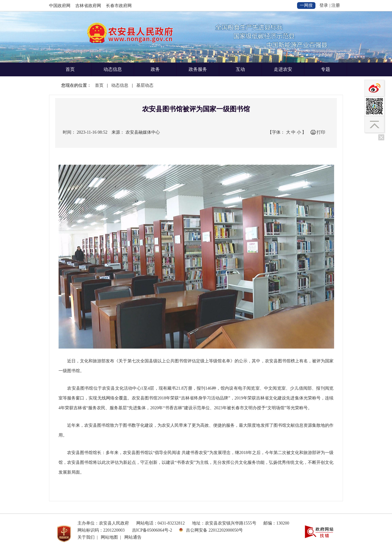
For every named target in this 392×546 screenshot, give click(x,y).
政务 (155, 69)
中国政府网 (60, 6)
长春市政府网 (119, 6)
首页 (70, 69)
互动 (240, 69)
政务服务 (198, 69)
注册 (336, 5)
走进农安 (283, 69)
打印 (321, 132)
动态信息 (113, 69)
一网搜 (306, 5)
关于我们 (86, 537)
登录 (324, 5)
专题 (326, 69)
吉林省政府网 (88, 6)
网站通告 (133, 537)
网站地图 (109, 537)
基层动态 (145, 85)
